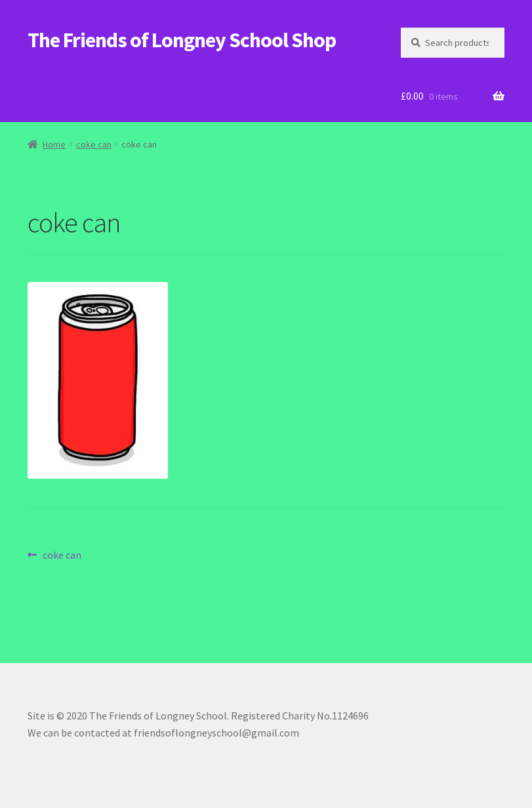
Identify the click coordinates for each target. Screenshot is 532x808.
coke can (94, 144)
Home (54, 144)
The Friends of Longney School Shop (182, 40)
